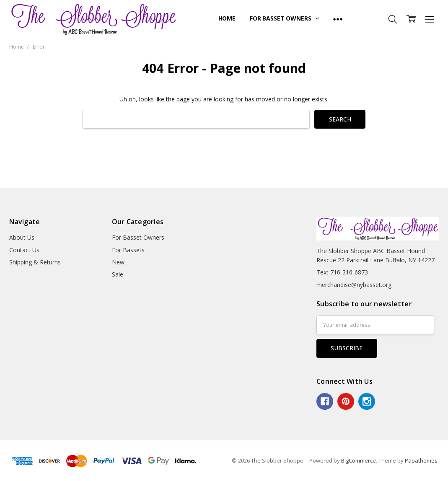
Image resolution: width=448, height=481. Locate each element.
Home (227, 18)
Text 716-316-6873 (342, 272)
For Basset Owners (284, 18)
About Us (22, 237)
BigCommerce (359, 460)
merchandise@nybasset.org (354, 285)
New (118, 262)
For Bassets (128, 250)
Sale (118, 274)
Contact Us (24, 250)
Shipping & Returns (35, 262)
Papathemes (421, 460)
